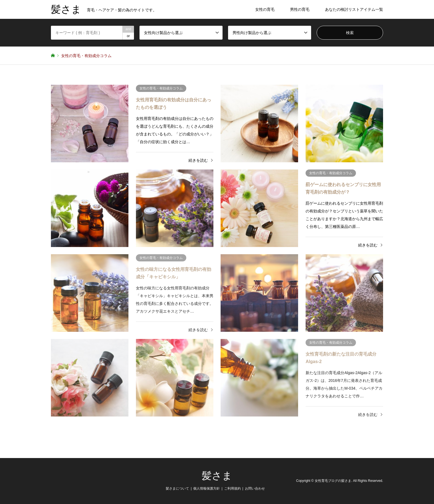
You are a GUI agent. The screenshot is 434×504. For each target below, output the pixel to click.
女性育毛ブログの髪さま (333, 481)
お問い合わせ (255, 488)
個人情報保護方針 (206, 488)
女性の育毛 (265, 9)
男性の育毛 (300, 9)
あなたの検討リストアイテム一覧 (354, 9)
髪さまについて (177, 488)
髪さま (217, 476)
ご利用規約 (232, 488)
